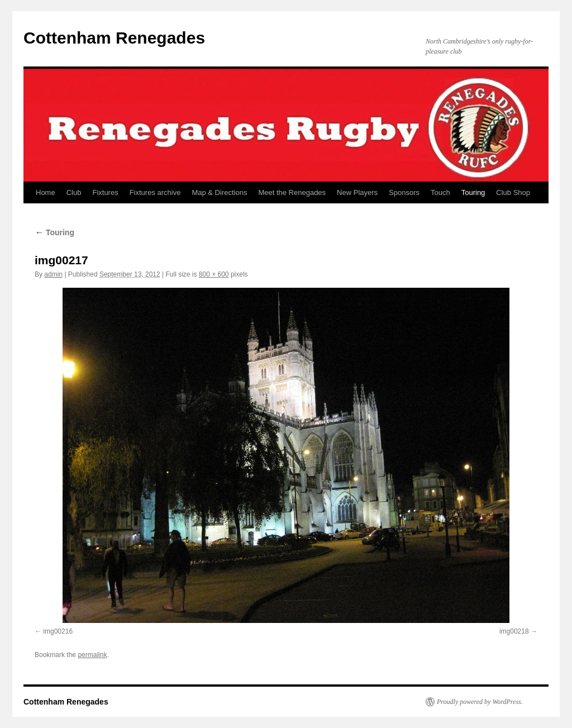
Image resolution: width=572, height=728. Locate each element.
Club (74, 192)
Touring (473, 192)
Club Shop (513, 192)
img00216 (58, 631)
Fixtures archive (155, 192)
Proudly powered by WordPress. (480, 702)
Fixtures (105, 192)
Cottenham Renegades (114, 38)
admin (53, 274)
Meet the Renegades (292, 192)
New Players (357, 192)
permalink (92, 655)
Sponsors (404, 192)
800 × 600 (214, 274)
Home (46, 192)
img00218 (514, 631)
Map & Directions (219, 192)
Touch (440, 192)
